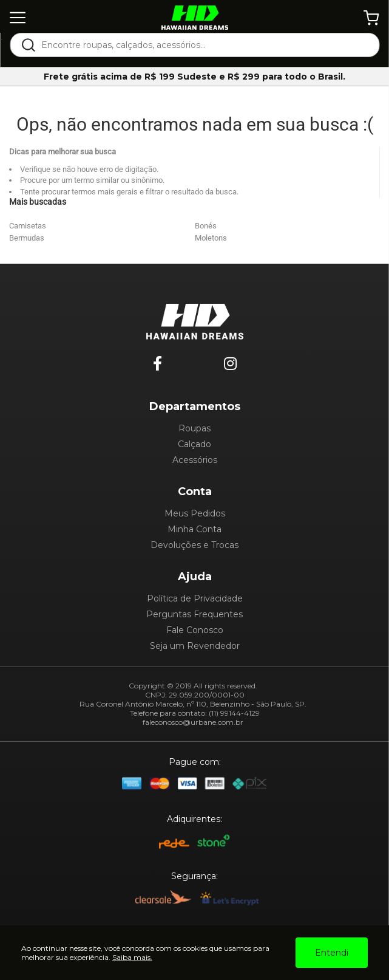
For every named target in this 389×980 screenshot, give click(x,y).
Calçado (194, 444)
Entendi (332, 953)
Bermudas (27, 238)
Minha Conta (194, 529)
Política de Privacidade (195, 598)
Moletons (211, 238)
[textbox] (203, 45)
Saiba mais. (132, 957)
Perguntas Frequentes (194, 614)
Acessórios (195, 460)
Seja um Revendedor (195, 646)
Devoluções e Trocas (194, 545)
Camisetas (28, 226)
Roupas (194, 428)
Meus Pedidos (195, 513)
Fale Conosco (195, 630)
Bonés (206, 226)
